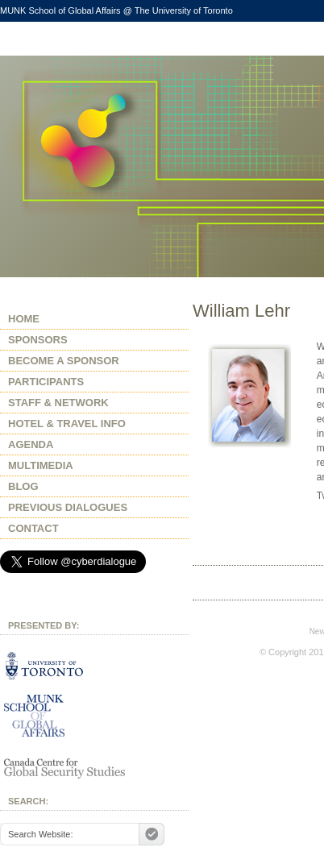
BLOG (23, 486)
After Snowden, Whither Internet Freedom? (94, 166)
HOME (24, 319)
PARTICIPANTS (46, 382)
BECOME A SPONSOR (64, 361)
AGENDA (31, 444)
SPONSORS (38, 340)
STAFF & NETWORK (58, 403)
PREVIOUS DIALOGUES (68, 507)
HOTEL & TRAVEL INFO (67, 424)
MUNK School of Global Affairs (60, 10)
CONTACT (33, 528)
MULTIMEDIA (41, 465)
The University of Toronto (184, 10)
